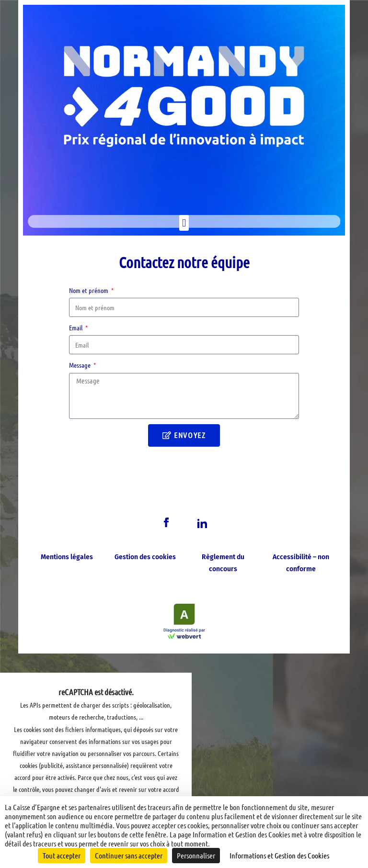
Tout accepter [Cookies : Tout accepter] (62, 855)
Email (76, 327)
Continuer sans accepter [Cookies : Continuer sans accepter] (129, 855)
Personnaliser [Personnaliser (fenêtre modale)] (196, 855)
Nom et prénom (89, 290)
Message (80, 365)
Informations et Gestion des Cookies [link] (279, 855)
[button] (184, 223)
